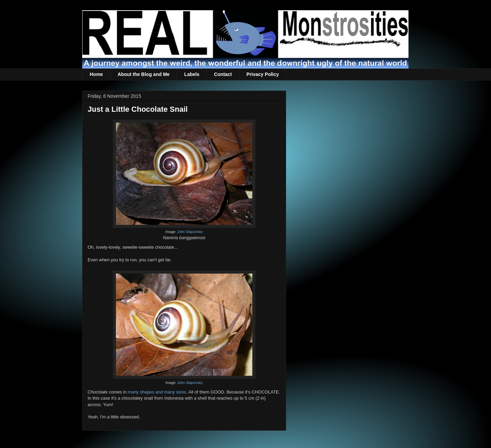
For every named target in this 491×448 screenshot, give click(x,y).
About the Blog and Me (144, 74)
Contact (223, 74)
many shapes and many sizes (157, 392)
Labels (192, 74)
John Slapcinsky (190, 232)
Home (96, 74)
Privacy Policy (263, 74)
